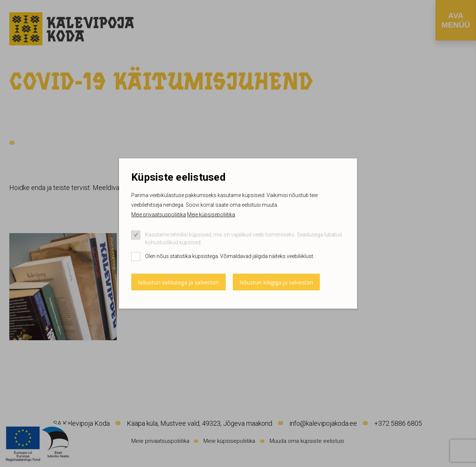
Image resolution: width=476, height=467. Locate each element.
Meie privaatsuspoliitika (159, 215)
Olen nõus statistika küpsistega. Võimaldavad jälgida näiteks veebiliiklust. (230, 256)
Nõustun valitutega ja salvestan (178, 282)
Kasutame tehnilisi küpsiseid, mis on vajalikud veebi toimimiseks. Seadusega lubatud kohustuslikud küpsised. (243, 239)
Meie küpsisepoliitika (211, 215)
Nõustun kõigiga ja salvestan (276, 282)
